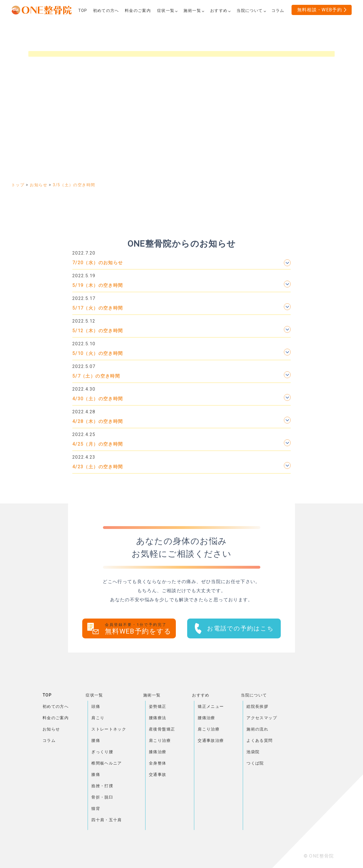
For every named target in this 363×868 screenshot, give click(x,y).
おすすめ (201, 695)
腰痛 (96, 740)
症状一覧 (94, 695)
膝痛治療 (158, 752)
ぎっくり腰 (102, 752)
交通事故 (158, 774)
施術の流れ (257, 729)
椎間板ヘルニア (107, 763)
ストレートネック (109, 729)
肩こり (98, 718)
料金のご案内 (56, 718)
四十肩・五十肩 (107, 820)
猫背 (96, 808)
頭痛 (96, 706)
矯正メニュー (211, 706)
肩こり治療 (160, 740)
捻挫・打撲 (102, 786)
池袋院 (253, 752)
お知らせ (51, 729)
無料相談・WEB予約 (320, 10)
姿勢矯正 (158, 706)
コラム (49, 740)
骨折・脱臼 (102, 797)
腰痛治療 (206, 718)
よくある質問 (259, 740)
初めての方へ (56, 706)
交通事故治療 (211, 740)
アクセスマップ (262, 718)
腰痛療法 (158, 718)
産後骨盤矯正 (162, 729)
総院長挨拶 (257, 706)
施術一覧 (152, 695)
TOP (47, 695)
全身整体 (158, 763)
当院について (254, 695)
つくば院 (255, 763)
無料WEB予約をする (140, 629)
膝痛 (96, 774)
